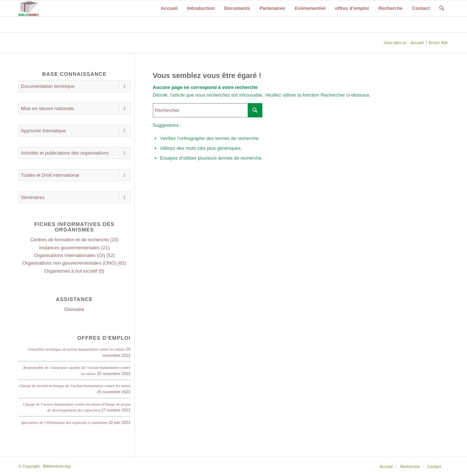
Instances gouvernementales (69, 248)
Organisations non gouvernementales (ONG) (69, 263)
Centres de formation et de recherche (70, 240)
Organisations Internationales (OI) (70, 255)
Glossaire (74, 309)
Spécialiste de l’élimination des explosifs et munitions (64, 422)
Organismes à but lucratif (71, 271)
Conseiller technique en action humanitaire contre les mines (76, 349)
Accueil (417, 43)
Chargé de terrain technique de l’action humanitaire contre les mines (75, 386)
